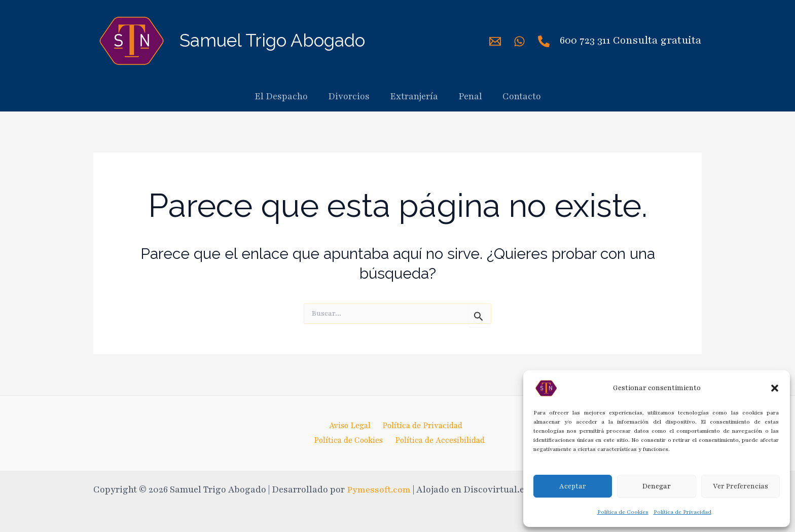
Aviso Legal (348, 425)
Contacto (522, 96)
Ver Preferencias (740, 486)
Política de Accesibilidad (441, 440)
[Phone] (544, 41)
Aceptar (573, 486)
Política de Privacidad (682, 512)
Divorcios (349, 96)
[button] (775, 388)
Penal (470, 96)
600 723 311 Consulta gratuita (631, 40)
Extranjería (414, 96)
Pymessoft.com (380, 489)
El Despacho (281, 96)
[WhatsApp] (519, 41)
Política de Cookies (623, 512)
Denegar (657, 486)
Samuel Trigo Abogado (272, 40)
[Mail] (495, 41)
